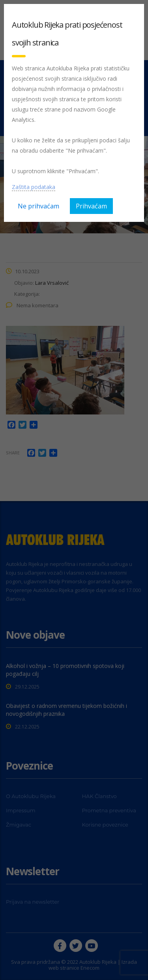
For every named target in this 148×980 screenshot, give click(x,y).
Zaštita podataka (34, 187)
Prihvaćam (91, 206)
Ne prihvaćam (38, 206)
